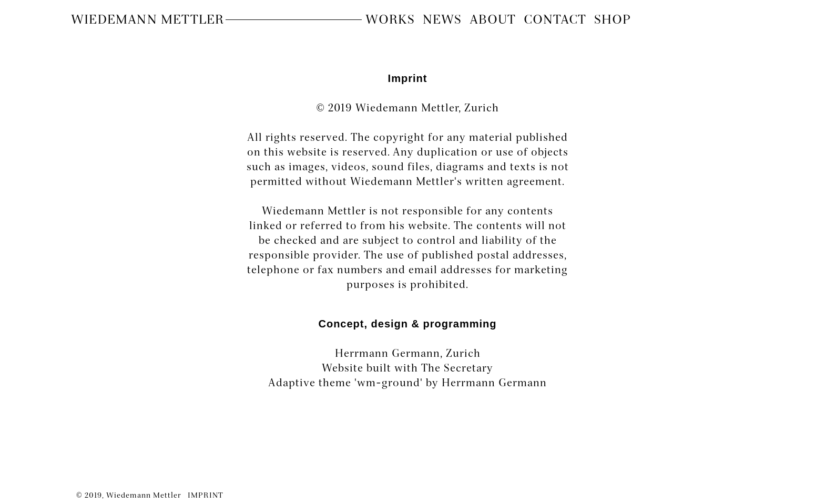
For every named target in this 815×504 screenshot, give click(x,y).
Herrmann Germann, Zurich (408, 354)
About (493, 20)
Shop (613, 20)
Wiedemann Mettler (147, 20)
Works (390, 20)
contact (555, 20)
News (442, 20)
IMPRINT (206, 496)
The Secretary (457, 369)
